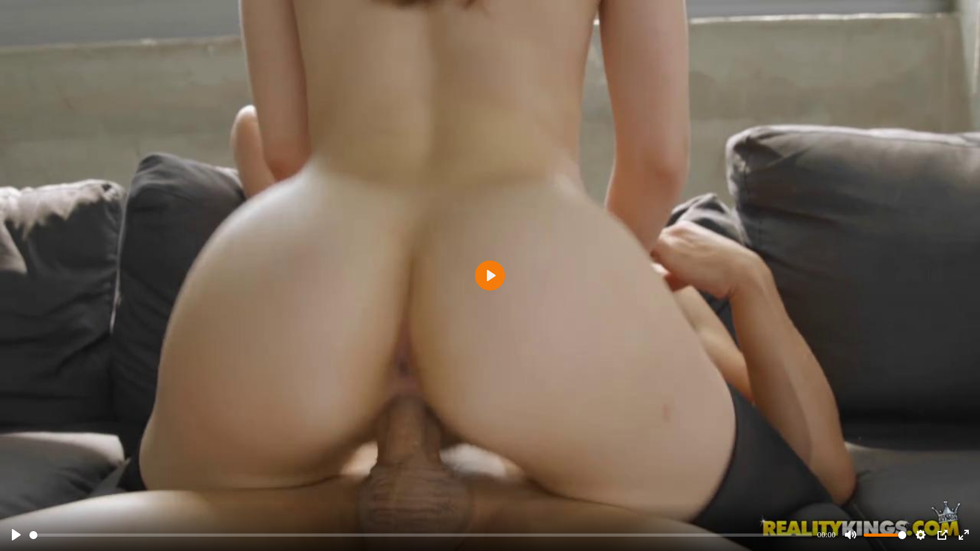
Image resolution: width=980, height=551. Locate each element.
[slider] (421, 535)
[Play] (16, 535)
